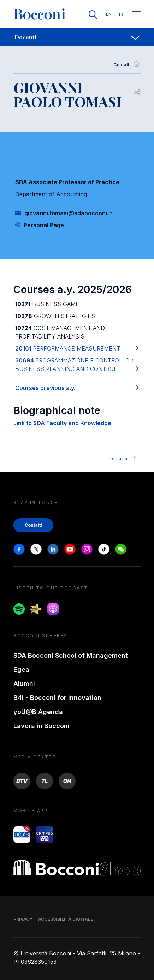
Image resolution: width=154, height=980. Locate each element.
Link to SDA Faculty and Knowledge (62, 423)
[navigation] (77, 37)
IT (121, 14)
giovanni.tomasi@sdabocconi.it (68, 213)
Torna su (124, 459)
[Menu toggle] (136, 15)
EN (109, 14)
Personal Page (44, 225)
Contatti (127, 65)
